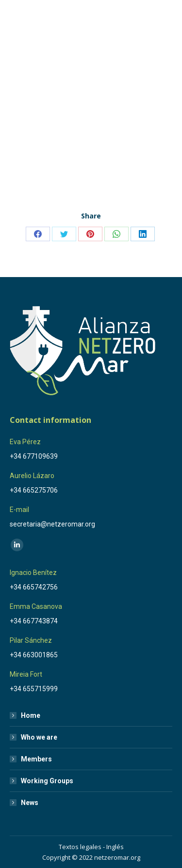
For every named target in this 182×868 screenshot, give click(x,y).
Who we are (39, 737)
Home (31, 715)
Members (36, 759)
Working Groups (47, 781)
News (30, 803)
